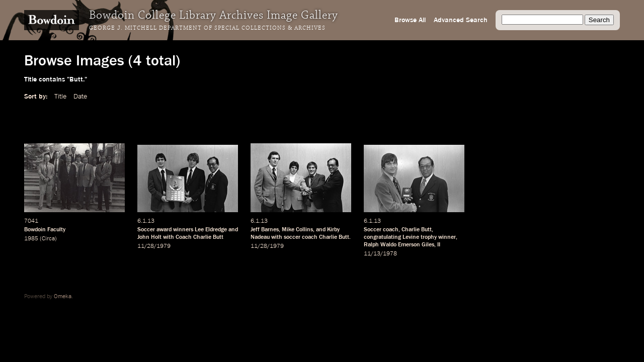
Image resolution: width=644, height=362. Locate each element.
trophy (429, 237)
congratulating (382, 237)
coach (310, 237)
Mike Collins (297, 230)
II (439, 245)
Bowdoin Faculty (45, 230)
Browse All (410, 20)
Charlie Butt (417, 230)
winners (183, 230)
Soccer (146, 230)
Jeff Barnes (265, 230)
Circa (48, 239)
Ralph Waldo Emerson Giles (399, 245)
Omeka (63, 297)
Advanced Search (461, 20)
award (164, 230)
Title (60, 97)
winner (447, 237)
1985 (31, 239)
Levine (411, 237)
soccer (292, 237)
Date (80, 97)
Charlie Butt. (335, 237)
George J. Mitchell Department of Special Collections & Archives (207, 28)
